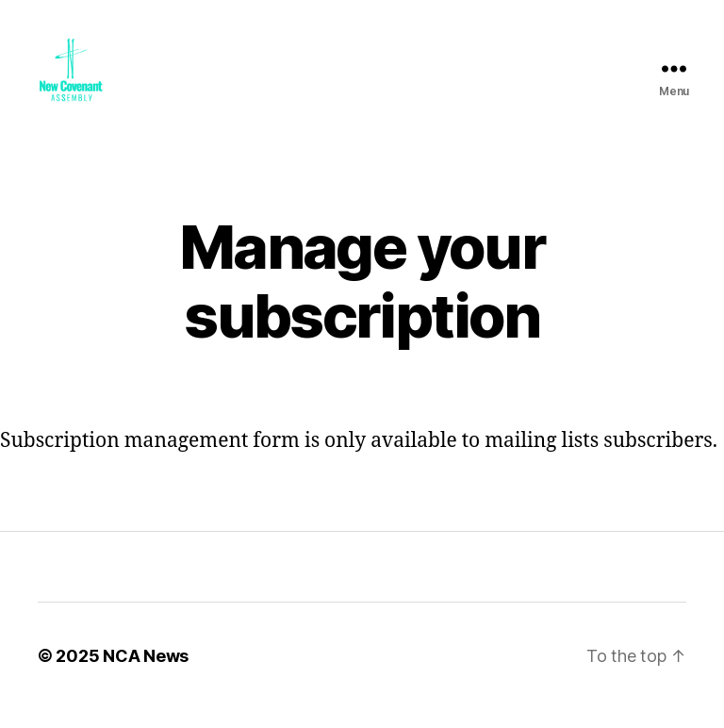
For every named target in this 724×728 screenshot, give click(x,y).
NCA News (146, 675)
